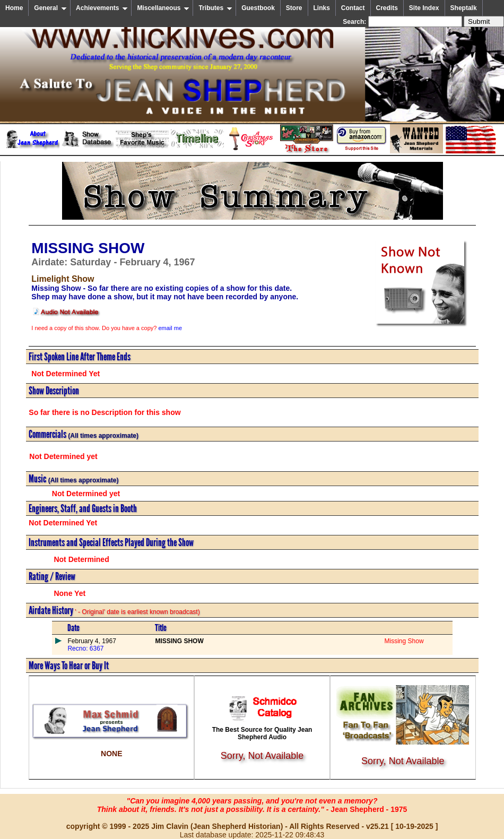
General (50, 8)
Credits (387, 8)
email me (170, 328)
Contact (353, 8)
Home (14, 8)
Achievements (102, 8)
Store (294, 8)
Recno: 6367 (85, 648)
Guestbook (258, 8)
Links (322, 8)
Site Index (424, 8)
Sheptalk (464, 8)
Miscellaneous (163, 8)
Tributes (215, 8)
